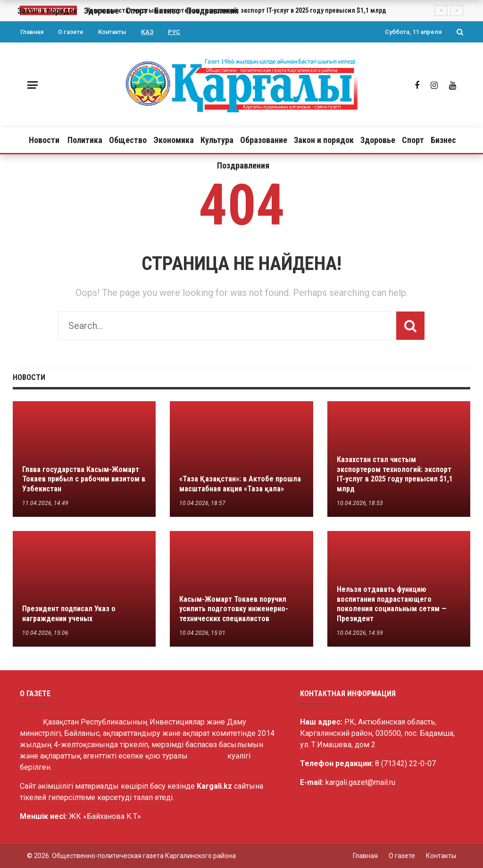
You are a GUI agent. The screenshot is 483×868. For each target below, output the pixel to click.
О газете (71, 32)
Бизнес (443, 140)
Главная (32, 32)
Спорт (413, 140)
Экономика (174, 140)
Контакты (112, 32)
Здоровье (378, 140)
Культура (217, 140)
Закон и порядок (324, 140)
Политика (85, 140)
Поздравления (243, 165)
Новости (44, 140)
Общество (128, 140)
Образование (264, 140)
